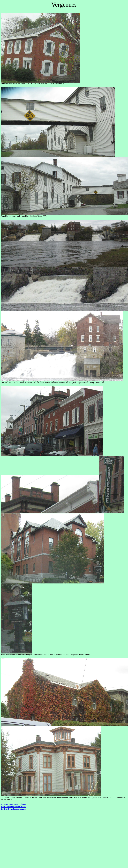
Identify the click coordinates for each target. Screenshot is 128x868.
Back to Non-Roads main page (14, 809)
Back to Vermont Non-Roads (13, 807)
